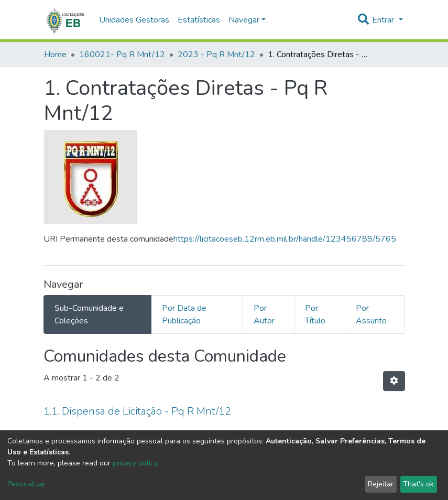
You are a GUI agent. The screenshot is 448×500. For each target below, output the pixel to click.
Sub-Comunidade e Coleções (89, 314)
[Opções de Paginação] (394, 381)
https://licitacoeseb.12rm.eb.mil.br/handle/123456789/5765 (285, 239)
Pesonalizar (26, 484)
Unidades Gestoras (134, 20)
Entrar (384, 20)
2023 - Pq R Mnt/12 (216, 55)
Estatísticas (199, 20)
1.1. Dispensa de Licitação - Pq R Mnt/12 (137, 411)
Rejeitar (381, 484)
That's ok (418, 484)
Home (55, 55)
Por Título (315, 314)
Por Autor (264, 314)
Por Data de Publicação (184, 314)
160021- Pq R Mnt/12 (122, 55)
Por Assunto (371, 314)
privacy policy (135, 463)
